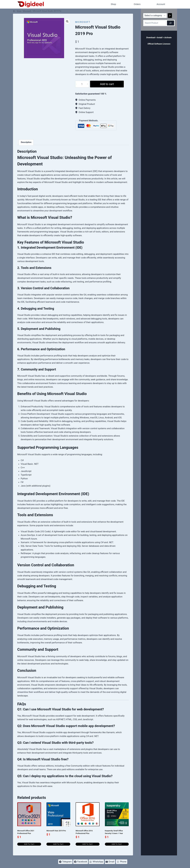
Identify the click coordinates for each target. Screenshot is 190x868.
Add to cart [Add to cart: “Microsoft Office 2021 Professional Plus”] (29, 844)
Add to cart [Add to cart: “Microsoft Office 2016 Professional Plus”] (88, 844)
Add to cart (107, 84)
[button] (67, 21)
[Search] (171, 23)
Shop (113, 4)
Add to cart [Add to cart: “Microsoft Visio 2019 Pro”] (58, 844)
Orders (137, 4)
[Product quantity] (82, 84)
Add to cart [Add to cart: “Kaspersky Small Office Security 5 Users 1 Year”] (117, 844)
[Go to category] (170, 16)
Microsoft (83, 22)
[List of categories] (155, 16)
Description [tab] (26, 142)
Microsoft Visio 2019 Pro (56, 831)
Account (161, 4)
